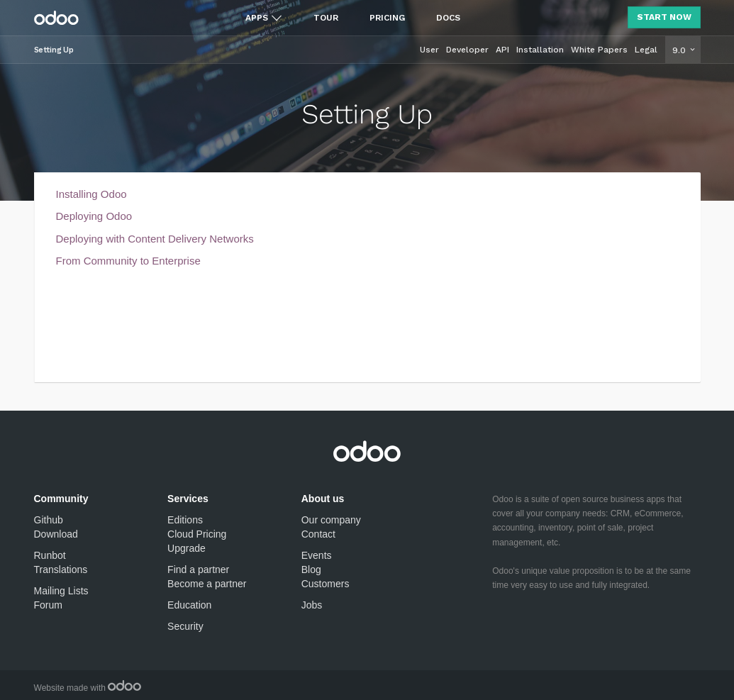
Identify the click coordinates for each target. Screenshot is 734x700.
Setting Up (54, 50)
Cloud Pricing (197, 534)
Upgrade (187, 548)
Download (56, 534)
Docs (448, 18)
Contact (318, 534)
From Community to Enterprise (128, 261)
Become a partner (207, 584)
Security (185, 626)
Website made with (88, 688)
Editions (185, 520)
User (429, 50)
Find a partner (198, 570)
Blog (311, 570)
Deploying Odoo (94, 216)
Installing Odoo (91, 194)
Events (317, 555)
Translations (61, 570)
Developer (467, 50)
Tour (326, 18)
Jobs (312, 605)
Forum (48, 605)
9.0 (680, 50)
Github (49, 520)
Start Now (664, 17)
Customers (326, 584)
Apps (257, 18)
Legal (646, 50)
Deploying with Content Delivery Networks (155, 239)
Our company (331, 520)
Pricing (387, 18)
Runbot (50, 555)
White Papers (599, 50)
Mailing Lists (61, 591)
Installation (540, 50)
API (502, 50)
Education (189, 605)
